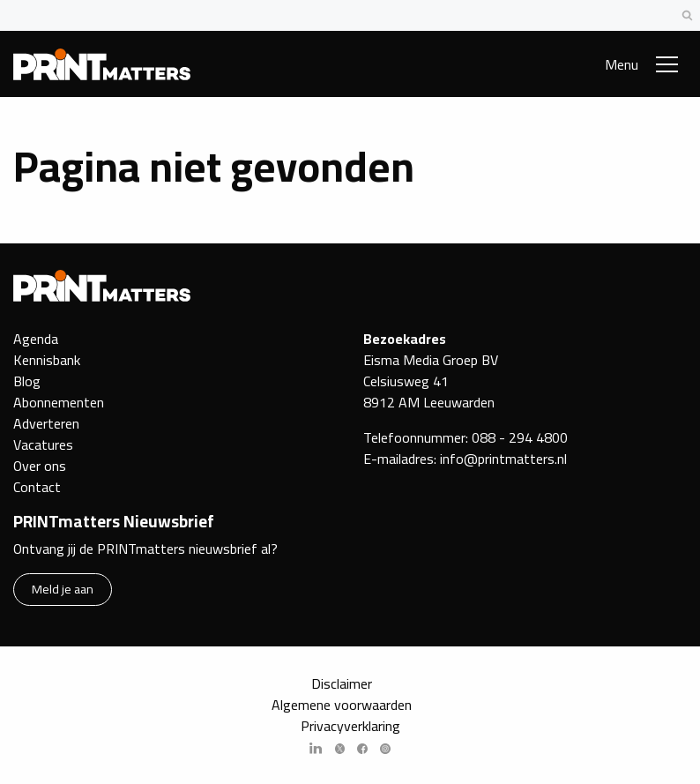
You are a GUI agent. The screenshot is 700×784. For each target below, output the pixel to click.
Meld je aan (63, 589)
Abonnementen (59, 402)
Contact (37, 487)
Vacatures (43, 444)
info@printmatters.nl (503, 459)
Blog (27, 381)
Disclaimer (342, 683)
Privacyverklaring (350, 726)
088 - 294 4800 (520, 437)
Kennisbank (47, 360)
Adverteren (46, 423)
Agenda (36, 339)
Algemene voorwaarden (342, 705)
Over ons (40, 466)
